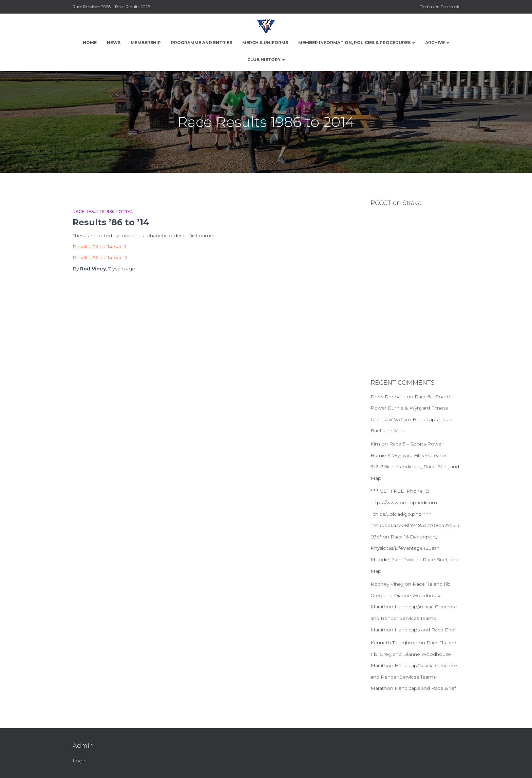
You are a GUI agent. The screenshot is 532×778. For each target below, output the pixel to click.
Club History (266, 60)
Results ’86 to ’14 (111, 222)
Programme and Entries (202, 43)
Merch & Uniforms (265, 43)
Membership (146, 43)
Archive (437, 43)
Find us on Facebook (439, 7)
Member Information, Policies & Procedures (357, 43)
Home (90, 43)
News (114, 43)
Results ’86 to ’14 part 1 (99, 247)
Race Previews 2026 (92, 7)
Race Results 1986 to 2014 (103, 212)
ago (122, 269)
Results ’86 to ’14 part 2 (100, 258)
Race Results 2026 (132, 7)
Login (80, 761)
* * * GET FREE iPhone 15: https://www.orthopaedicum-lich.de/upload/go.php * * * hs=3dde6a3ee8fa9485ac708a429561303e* (415, 514)
